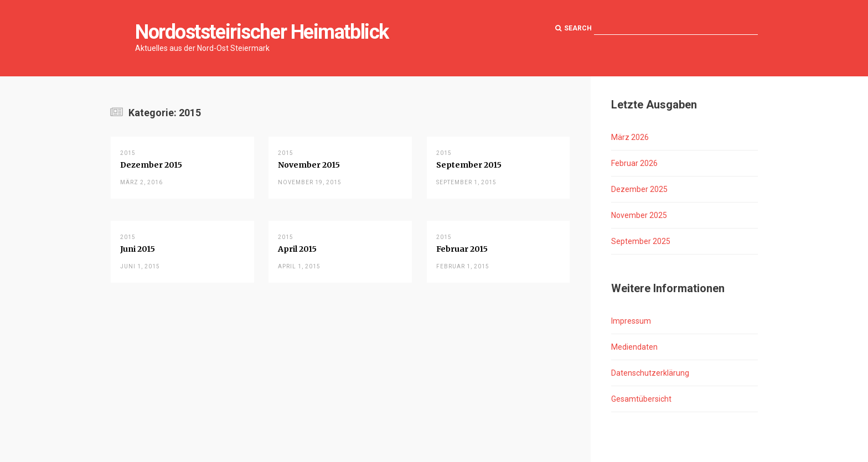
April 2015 (297, 249)
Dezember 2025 (639, 189)
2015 (128, 153)
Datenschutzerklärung (650, 373)
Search (573, 28)
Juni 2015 (138, 249)
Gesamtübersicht (641, 399)
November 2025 (639, 215)
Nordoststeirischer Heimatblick (262, 32)
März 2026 (630, 137)
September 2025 (641, 241)
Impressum (631, 321)
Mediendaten (634, 347)
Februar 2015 (462, 249)
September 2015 (469, 165)
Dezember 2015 (151, 165)
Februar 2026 (634, 163)
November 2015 (309, 165)
